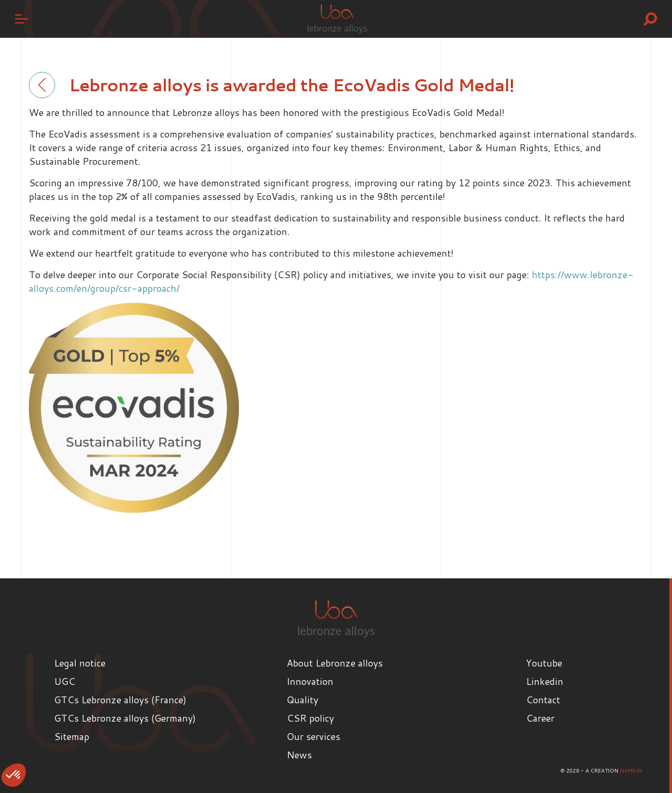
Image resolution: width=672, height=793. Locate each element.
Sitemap (72, 736)
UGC (65, 681)
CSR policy (310, 718)
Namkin (631, 770)
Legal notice (80, 663)
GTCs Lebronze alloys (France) (120, 700)
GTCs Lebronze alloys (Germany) (125, 718)
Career (540, 718)
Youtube (544, 663)
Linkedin (545, 681)
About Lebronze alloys (335, 663)
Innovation (310, 681)
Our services (313, 736)
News (299, 755)
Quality (302, 700)
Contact (543, 700)
